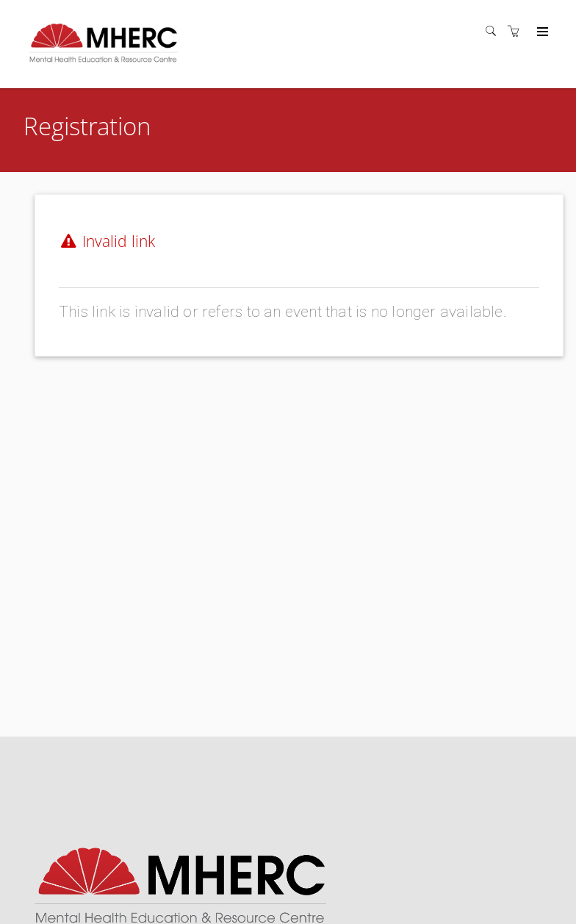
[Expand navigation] (541, 32)
